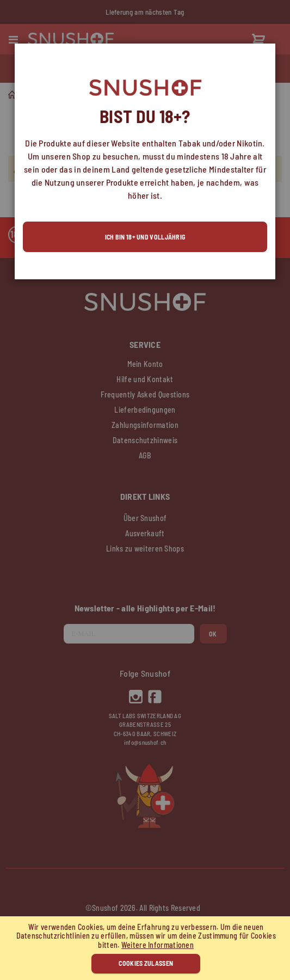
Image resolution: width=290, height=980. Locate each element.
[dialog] (145, 490)
